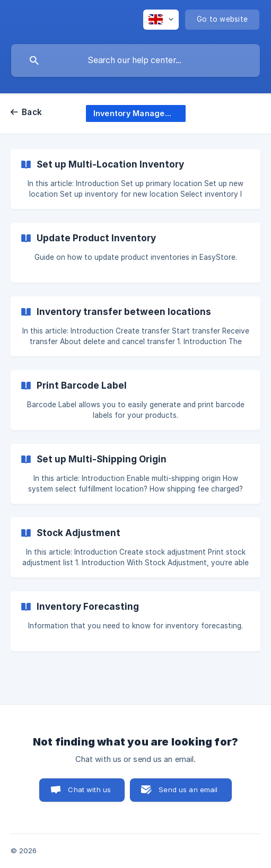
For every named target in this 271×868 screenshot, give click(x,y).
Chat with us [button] (89, 790)
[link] (135, 179)
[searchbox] (135, 60)
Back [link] (32, 112)
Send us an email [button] (188, 790)
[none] (161, 20)
